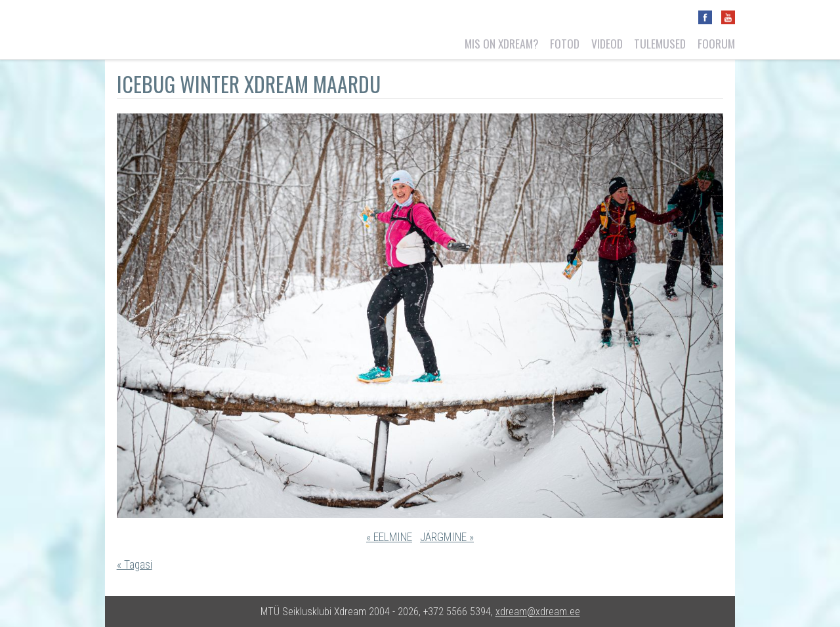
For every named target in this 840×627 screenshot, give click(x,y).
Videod (607, 43)
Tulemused (660, 43)
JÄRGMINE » (447, 537)
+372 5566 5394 (457, 612)
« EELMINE (389, 537)
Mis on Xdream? (502, 43)
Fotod (565, 43)
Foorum (716, 43)
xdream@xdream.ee (538, 612)
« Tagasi (135, 565)
